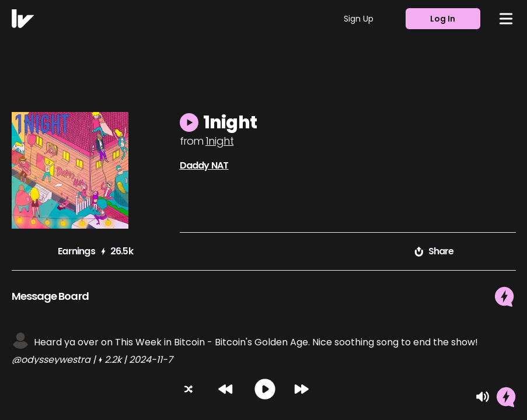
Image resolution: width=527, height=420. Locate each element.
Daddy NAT (204, 165)
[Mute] (483, 397)
